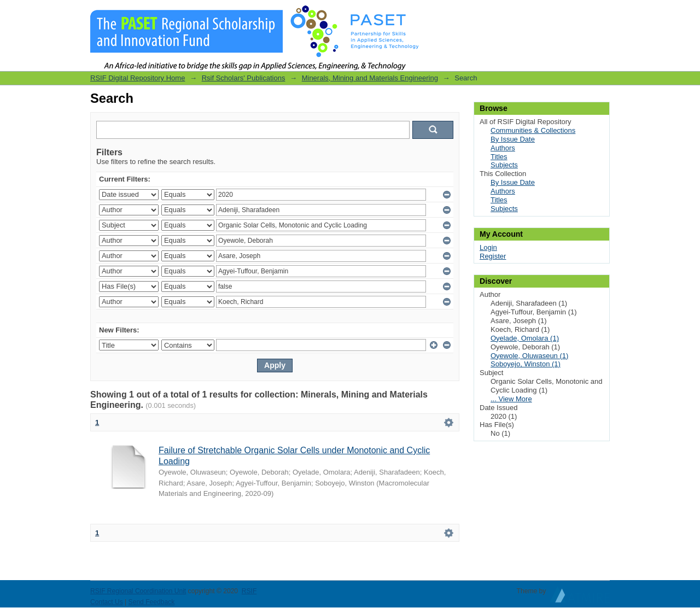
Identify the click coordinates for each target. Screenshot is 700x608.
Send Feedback (152, 602)
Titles (499, 157)
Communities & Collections (533, 130)
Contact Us (107, 602)
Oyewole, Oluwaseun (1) (529, 356)
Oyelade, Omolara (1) (525, 338)
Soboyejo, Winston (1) (526, 364)
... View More (511, 399)
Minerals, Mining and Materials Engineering (370, 78)
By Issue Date (513, 139)
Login (601, 13)
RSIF (249, 591)
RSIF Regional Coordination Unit (138, 591)
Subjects (504, 165)
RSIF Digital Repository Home (138, 78)
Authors (503, 148)
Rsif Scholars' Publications (244, 78)
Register (493, 256)
